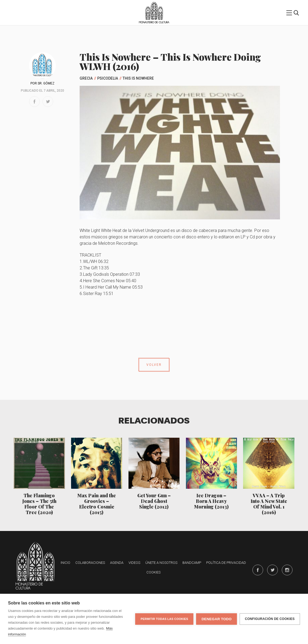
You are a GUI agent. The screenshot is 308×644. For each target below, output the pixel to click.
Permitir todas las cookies (164, 619)
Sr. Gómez (46, 83)
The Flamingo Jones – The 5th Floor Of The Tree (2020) (39, 504)
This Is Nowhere (138, 78)
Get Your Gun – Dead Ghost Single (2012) (154, 501)
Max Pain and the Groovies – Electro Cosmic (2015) (97, 504)
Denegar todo (216, 619)
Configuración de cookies (270, 619)
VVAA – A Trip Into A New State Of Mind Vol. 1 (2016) (269, 504)
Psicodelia (108, 78)
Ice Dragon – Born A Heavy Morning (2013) (211, 501)
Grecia (86, 78)
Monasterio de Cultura (154, 22)
